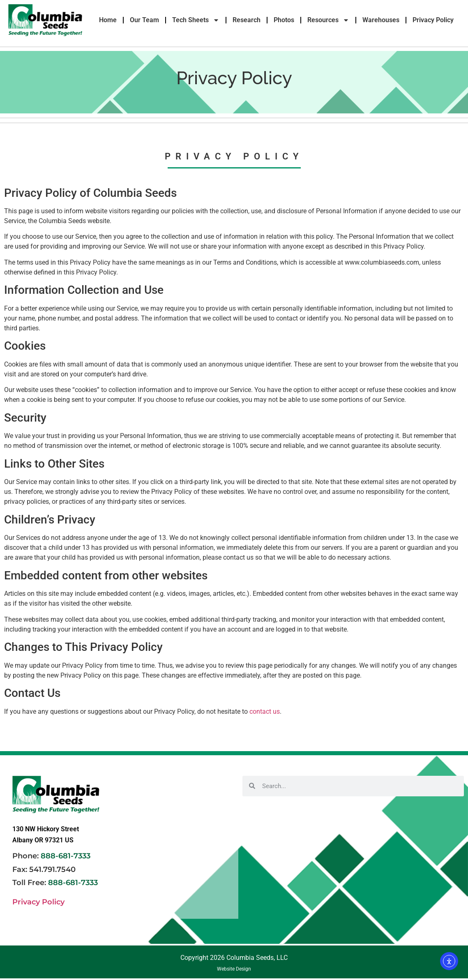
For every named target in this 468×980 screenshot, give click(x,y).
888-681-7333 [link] (66, 856)
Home (108, 20)
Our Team (144, 20)
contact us (265, 711)
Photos (284, 20)
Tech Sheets (196, 20)
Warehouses (381, 20)
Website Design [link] (234, 969)
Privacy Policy (433, 20)
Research (247, 20)
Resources (328, 20)
